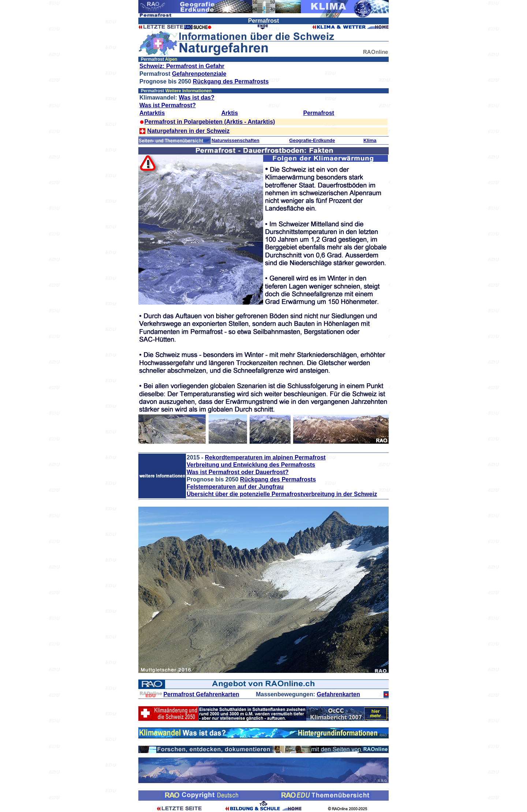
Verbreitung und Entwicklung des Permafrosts (251, 465)
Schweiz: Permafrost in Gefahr (182, 66)
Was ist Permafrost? (168, 105)
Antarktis (152, 113)
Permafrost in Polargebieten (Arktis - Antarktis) (210, 122)
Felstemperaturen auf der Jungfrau (235, 487)
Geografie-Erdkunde (312, 140)
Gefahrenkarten (338, 694)
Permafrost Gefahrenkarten (201, 694)
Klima (370, 140)
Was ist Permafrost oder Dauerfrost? (238, 472)
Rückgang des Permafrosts (231, 81)
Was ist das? (197, 98)
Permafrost (318, 113)
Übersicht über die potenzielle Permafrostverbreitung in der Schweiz (282, 494)
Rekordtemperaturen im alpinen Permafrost (265, 457)
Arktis (230, 113)
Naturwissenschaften (236, 140)
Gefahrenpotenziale (199, 74)
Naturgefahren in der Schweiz (188, 131)
